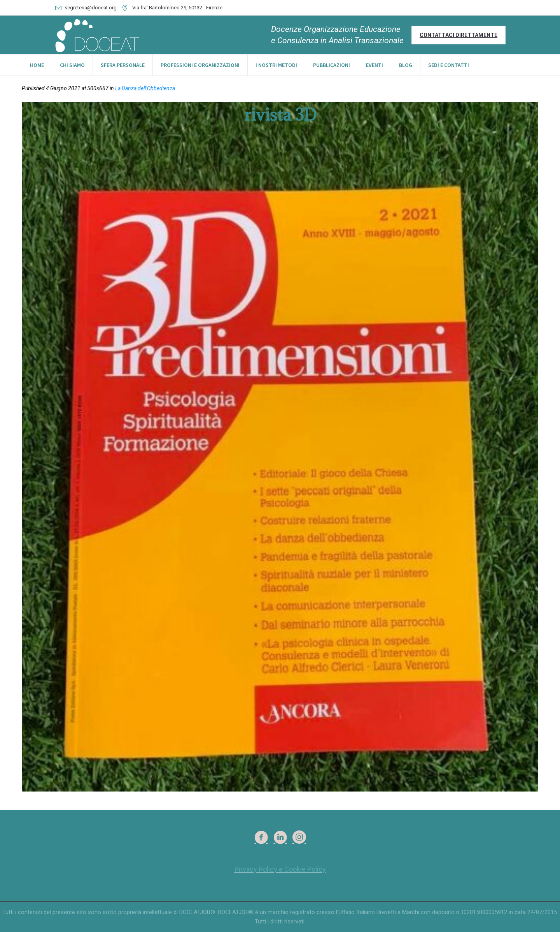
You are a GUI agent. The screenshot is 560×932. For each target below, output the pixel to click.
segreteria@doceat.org (91, 8)
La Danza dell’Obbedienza (145, 88)
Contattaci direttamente (458, 35)
